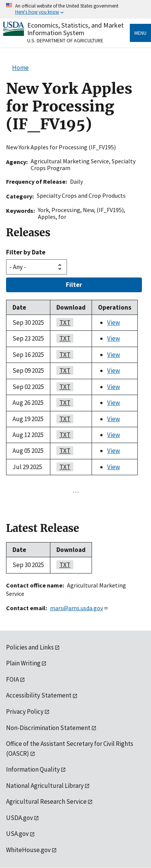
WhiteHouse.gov (28, 850)
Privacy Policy (25, 711)
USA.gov (17, 834)
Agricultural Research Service (46, 801)
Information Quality (33, 769)
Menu (140, 33)
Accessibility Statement (39, 695)
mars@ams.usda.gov (79, 608)
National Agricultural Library (45, 786)
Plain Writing (23, 663)
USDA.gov (19, 818)
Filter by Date (26, 252)
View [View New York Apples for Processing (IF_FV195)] (114, 322)
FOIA (12, 679)
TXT (63, 322)
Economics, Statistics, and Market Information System (75, 29)
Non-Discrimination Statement (48, 728)
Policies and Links (30, 647)
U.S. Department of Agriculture (65, 40)
